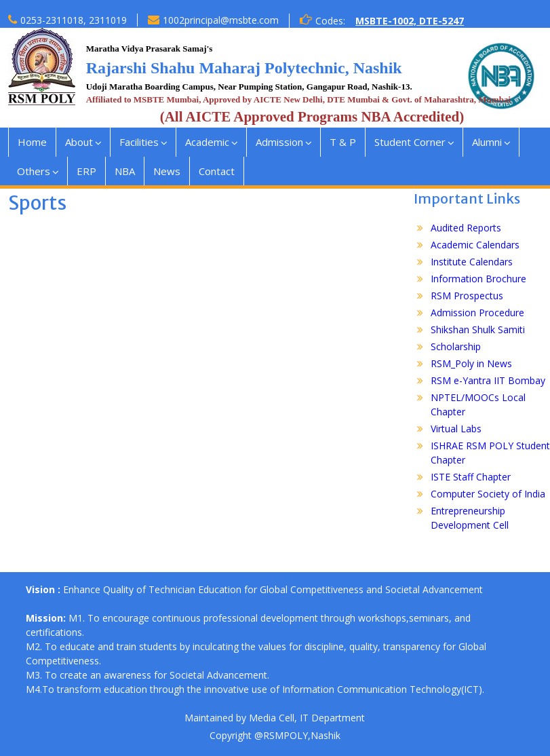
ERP (86, 171)
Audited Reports (466, 228)
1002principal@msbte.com (221, 20)
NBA (125, 171)
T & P (343, 142)
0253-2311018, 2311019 (74, 20)
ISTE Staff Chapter (471, 477)
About (79, 142)
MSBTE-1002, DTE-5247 (410, 21)
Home (32, 142)
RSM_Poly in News (471, 363)
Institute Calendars (472, 262)
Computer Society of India (488, 494)
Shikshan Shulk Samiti (478, 329)
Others (34, 171)
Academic (207, 142)
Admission (279, 142)
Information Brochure (478, 279)
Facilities (139, 142)
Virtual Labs (456, 429)
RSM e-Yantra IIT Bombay (488, 380)
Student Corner (410, 142)
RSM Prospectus (467, 296)
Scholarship (456, 346)
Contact (217, 171)
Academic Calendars (475, 245)
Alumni (487, 142)
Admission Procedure (477, 313)
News (167, 171)
